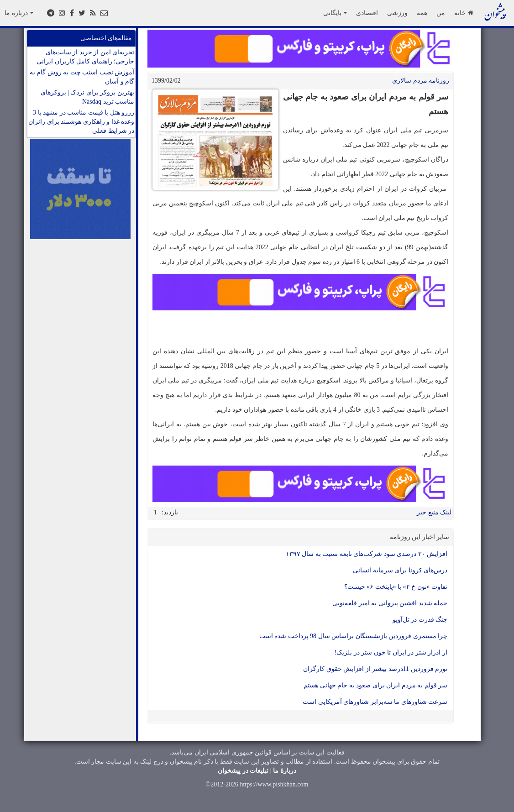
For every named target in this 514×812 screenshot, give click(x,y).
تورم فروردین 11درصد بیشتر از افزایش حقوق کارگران (375, 669)
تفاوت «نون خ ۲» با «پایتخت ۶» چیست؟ (396, 587)
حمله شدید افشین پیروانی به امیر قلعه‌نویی (390, 603)
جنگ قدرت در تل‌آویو (420, 620)
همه (422, 13)
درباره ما (19, 13)
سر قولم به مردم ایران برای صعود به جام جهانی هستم (375, 685)
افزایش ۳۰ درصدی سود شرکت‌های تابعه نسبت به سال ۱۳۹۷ (367, 554)
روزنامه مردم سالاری (421, 81)
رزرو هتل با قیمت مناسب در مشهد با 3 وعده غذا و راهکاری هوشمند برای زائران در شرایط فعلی (81, 122)
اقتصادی (367, 13)
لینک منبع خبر (434, 512)
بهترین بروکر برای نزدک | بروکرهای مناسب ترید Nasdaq (87, 97)
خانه (464, 13)
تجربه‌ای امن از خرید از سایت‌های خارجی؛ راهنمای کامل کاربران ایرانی (85, 57)
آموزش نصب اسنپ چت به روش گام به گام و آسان (82, 77)
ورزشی (397, 13)
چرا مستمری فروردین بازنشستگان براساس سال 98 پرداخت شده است (354, 636)
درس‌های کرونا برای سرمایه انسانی (400, 570)
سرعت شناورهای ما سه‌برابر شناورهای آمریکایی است (375, 702)
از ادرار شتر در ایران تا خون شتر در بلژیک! (391, 652)
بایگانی (335, 13)
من (441, 13)
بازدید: (170, 512)
